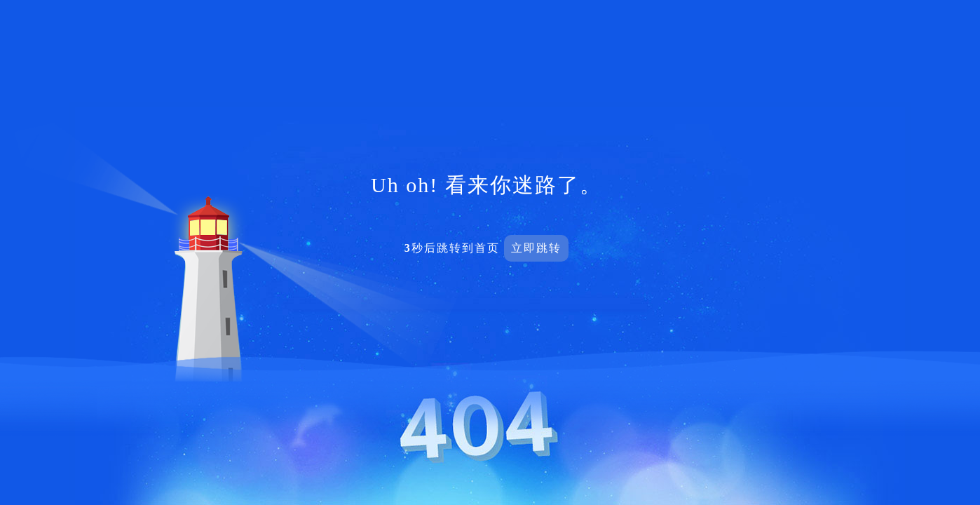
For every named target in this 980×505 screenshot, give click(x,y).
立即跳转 (536, 248)
